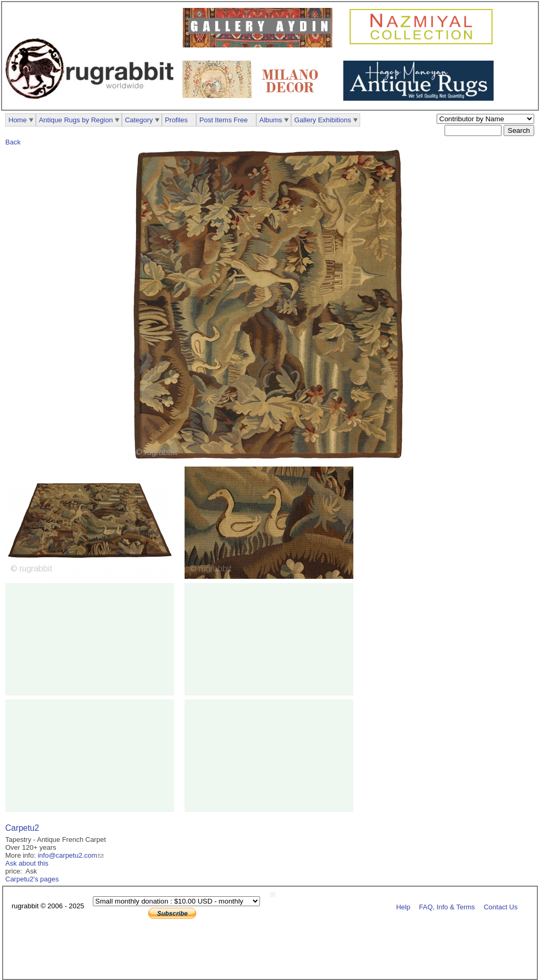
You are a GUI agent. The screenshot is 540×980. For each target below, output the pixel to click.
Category (139, 120)
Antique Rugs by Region (76, 120)
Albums (271, 120)
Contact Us (500, 906)
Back (13, 142)
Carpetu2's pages (32, 879)
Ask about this (27, 863)
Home (18, 120)
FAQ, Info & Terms (447, 906)
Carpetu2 (22, 828)
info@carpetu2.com (67, 855)
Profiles (176, 120)
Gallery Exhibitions (323, 120)
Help (403, 906)
